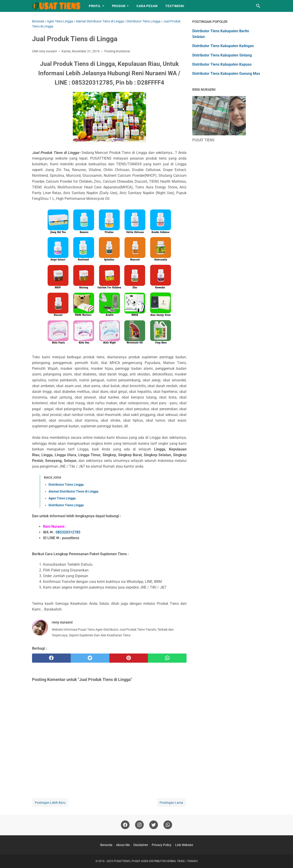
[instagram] (139, 825)
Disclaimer (141, 845)
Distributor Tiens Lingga (66, 485)
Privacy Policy (162, 845)
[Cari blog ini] (258, 6)
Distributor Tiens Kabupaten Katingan (223, 46)
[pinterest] (129, 658)
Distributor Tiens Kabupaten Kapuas (222, 64)
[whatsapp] (167, 658)
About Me (123, 845)
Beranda (106, 845)
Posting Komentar (117, 51)
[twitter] (90, 658)
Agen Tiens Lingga (62, 498)
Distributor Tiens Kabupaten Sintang (222, 55)
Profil (95, 6)
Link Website (184, 845)
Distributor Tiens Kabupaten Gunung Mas (226, 74)
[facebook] (51, 658)
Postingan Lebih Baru (50, 803)
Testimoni (175, 6)
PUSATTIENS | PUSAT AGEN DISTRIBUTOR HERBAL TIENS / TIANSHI (156, 861)
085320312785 (68, 532)
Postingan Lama (171, 803)
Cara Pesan (147, 6)
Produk (119, 6)
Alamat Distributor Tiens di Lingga (73, 491)
